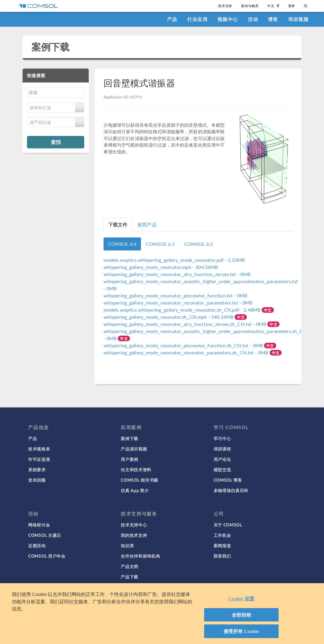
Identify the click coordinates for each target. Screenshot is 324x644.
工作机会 (222, 535)
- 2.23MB (174, 260)
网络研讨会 (39, 525)
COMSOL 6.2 (199, 244)
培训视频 (298, 19)
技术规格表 (39, 449)
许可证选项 (39, 459)
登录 (292, 6)
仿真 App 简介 (135, 490)
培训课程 (222, 449)
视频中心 (228, 19)
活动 (253, 19)
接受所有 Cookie (242, 632)
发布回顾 (37, 480)
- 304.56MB (161, 267)
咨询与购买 (250, 6)
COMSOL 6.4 (122, 244)
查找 (56, 142)
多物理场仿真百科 (231, 490)
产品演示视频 (134, 449)
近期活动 (37, 545)
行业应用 (197, 19)
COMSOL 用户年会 (47, 556)
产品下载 (130, 577)
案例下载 (51, 47)
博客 (273, 19)
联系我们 (222, 556)
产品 (172, 19)
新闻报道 (222, 545)
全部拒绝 (241, 615)
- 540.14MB (169, 317)
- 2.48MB (183, 310)
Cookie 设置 (241, 599)
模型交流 (222, 469)
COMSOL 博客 (228, 480)
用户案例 (130, 459)
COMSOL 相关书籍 (139, 480)
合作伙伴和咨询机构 (140, 556)
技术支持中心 (134, 525)
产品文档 (130, 566)
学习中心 (222, 438)
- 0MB (177, 274)
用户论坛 (222, 459)
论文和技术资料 (136, 469)
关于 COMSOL (228, 525)
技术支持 (225, 6)
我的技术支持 (134, 535)
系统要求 (37, 469)
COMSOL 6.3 (160, 244)
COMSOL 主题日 (45, 535)
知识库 (127, 545)
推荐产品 (147, 225)
